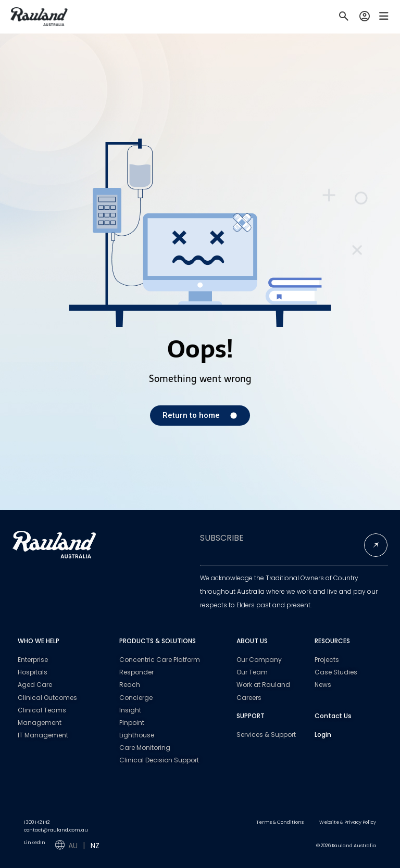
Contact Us (333, 716)
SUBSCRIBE (222, 538)
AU (73, 846)
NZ (95, 846)
